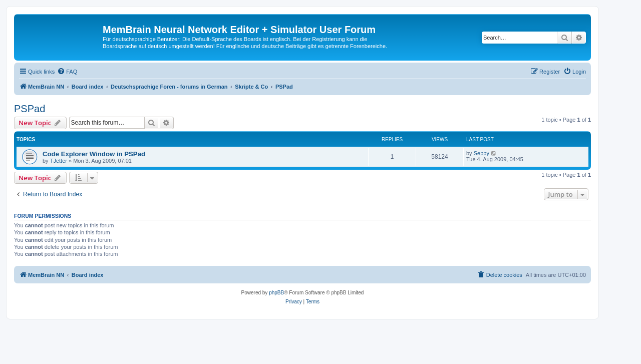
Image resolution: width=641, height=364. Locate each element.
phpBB (276, 293)
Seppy (482, 153)
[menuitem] (67, 72)
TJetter (59, 161)
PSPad (30, 109)
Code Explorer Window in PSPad (94, 154)
